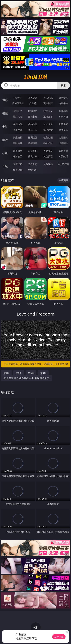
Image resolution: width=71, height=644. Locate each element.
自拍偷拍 (33, 111)
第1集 (6, 373)
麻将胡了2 (18, 103)
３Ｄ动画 (63, 111)
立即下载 (59, 637)
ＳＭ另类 (63, 117)
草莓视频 (48, 164)
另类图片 (63, 143)
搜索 (63, 85)
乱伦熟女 (48, 130)
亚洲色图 (33, 137)
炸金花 (33, 103)
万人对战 (48, 98)
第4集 (43, 373)
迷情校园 (18, 156)
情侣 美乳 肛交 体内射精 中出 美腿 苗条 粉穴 (26, 378)
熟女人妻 (18, 117)
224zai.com (35, 77)
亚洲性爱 (18, 124)
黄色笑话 (48, 156)
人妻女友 (48, 151)
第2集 (19, 373)
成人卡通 (48, 124)
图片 (5, 140)
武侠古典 (63, 151)
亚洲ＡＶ (18, 111)
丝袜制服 (33, 117)
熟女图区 (48, 143)
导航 (5, 166)
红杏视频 (18, 170)
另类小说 (33, 156)
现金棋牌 (48, 103)
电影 (5, 127)
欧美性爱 (63, 124)
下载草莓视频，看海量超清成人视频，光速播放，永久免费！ (36, 364)
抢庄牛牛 (63, 103)
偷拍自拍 (33, 124)
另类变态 (63, 130)
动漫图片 (63, 137)
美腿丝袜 (18, 143)
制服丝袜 (18, 130)
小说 (5, 153)
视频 (5, 113)
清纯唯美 (33, 143)
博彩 (5, 100)
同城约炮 (18, 164)
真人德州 (33, 98)
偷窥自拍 (18, 137)
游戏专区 (63, 98)
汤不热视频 (63, 164)
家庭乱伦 (33, 151)
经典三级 (33, 130)
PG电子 (18, 98)
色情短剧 (33, 170)
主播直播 (48, 117)
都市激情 (18, 151)
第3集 (31, 373)
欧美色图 (48, 137)
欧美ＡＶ (48, 111)
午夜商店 (33, 164)
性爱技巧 (63, 156)
